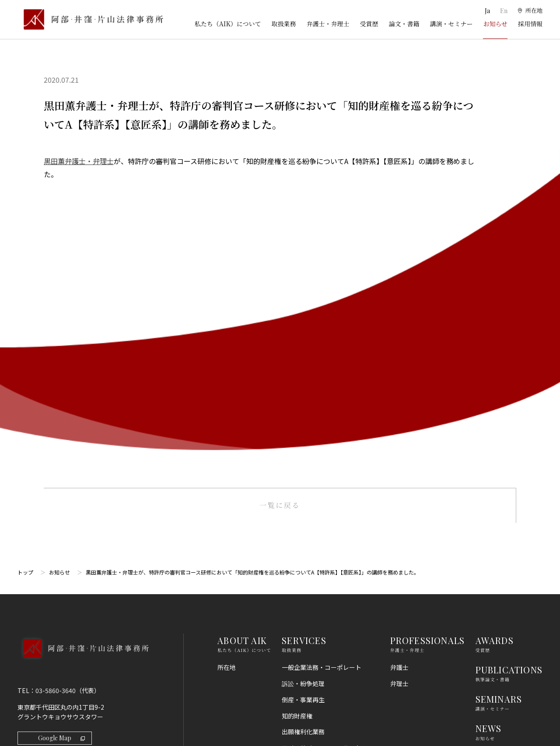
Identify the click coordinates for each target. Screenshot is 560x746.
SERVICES (304, 333)
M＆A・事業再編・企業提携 (320, 466)
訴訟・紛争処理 (303, 376)
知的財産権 (297, 409)
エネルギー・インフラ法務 (318, 669)
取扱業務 (283, 24)
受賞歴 (369, 24)
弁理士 (399, 376)
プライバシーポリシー (506, 557)
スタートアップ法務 (309, 653)
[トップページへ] (83, 353)
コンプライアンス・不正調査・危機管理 (324, 504)
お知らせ (495, 24)
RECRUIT (496, 451)
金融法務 (294, 524)
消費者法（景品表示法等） (318, 573)
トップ (25, 265)
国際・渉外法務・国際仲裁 (318, 483)
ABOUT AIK (242, 333)
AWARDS (495, 333)
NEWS (489, 422)
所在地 (227, 360)
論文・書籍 (404, 24)
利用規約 (488, 525)
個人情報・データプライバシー (325, 605)
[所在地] (530, 11)
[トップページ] (90, 19)
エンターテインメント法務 (318, 637)
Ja (487, 11)
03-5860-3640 (56, 383)
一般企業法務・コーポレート (322, 360)
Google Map (61, 431)
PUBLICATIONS (509, 362)
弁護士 (399, 360)
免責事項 (488, 541)
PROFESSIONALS (428, 333)
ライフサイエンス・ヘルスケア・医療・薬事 (328, 445)
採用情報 (530, 24)
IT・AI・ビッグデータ (312, 621)
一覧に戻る (280, 198)
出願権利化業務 (303, 425)
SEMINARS (499, 392)
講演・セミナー (451, 24)
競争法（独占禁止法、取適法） (325, 557)
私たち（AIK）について (228, 24)
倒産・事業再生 (303, 392)
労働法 (291, 589)
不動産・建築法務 (306, 540)
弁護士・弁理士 (328, 24)
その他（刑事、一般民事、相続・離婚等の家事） (328, 690)
